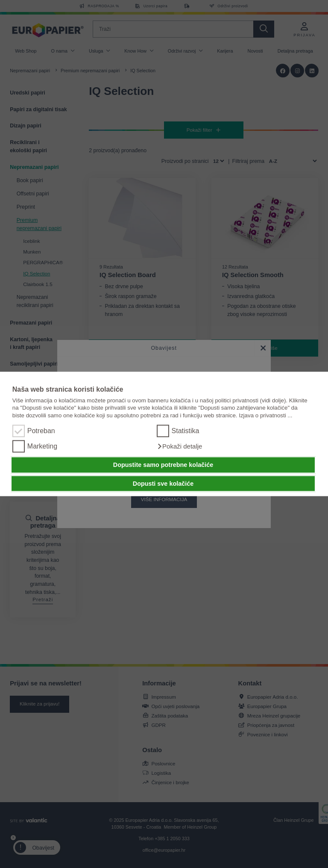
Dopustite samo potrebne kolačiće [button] (163, 465)
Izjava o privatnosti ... (265, 415)
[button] (180, 447)
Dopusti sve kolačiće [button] (163, 484)
